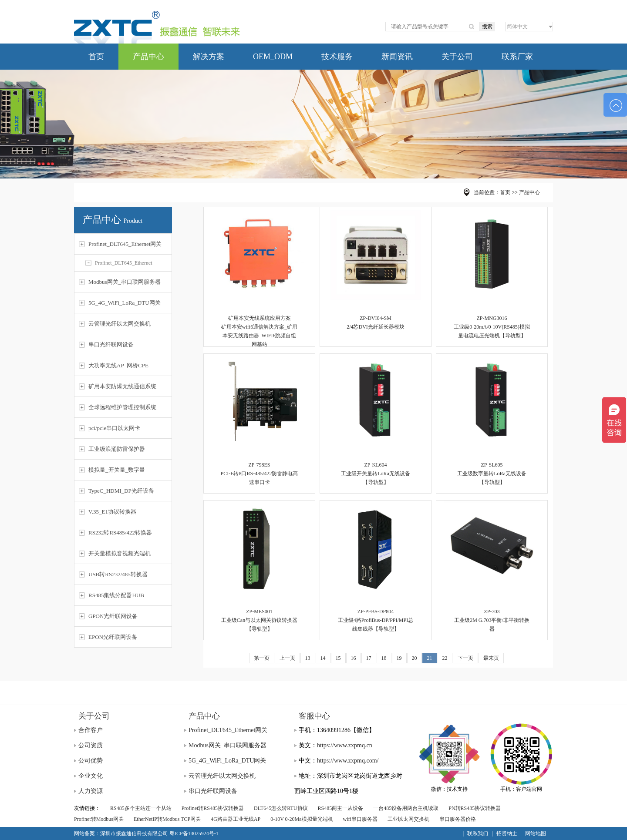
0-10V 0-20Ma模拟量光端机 (302, 819)
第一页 (262, 658)
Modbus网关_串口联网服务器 (228, 745)
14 (323, 658)
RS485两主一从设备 (341, 808)
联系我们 (478, 833)
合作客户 (91, 730)
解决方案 (209, 57)
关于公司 (457, 57)
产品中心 (148, 57)
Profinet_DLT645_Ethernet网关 (228, 730)
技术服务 (337, 57)
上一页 (287, 658)
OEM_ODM (273, 57)
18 (384, 658)
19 (399, 658)
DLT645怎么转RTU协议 (281, 808)
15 (338, 658)
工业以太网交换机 (408, 819)
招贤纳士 (507, 833)
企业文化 (91, 776)
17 (369, 658)
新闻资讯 (397, 57)
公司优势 (91, 761)
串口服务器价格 (458, 819)
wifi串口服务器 (360, 819)
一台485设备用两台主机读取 (406, 808)
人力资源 (91, 791)
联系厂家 (517, 57)
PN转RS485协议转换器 (475, 808)
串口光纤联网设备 (213, 791)
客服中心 (314, 716)
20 (415, 658)
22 (445, 658)
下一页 (465, 658)
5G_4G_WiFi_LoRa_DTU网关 (227, 761)
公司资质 (91, 745)
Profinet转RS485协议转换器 (213, 808)
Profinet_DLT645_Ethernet (119, 263)
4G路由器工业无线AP (236, 819)
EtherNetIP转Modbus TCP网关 (167, 819)
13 (308, 658)
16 (354, 658)
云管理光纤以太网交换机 (222, 776)
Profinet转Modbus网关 (99, 819)
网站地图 (536, 833)
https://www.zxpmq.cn (345, 745)
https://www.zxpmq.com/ (348, 761)
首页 (96, 57)
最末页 (491, 658)
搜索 (487, 27)
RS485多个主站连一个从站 (141, 808)
